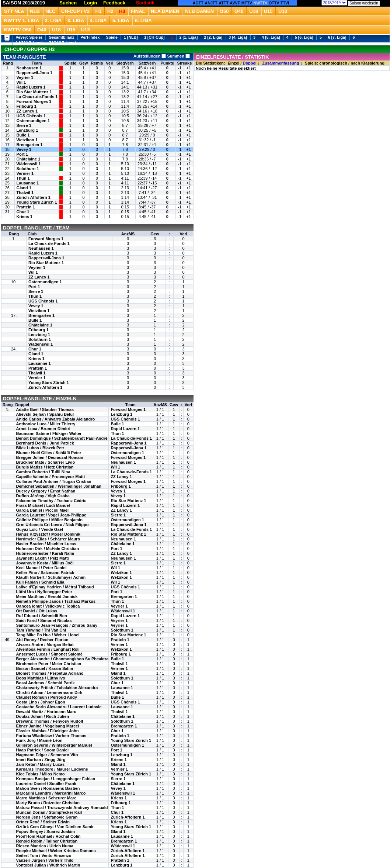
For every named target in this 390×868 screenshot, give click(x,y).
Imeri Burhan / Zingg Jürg (41, 760)
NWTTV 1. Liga (22, 20)
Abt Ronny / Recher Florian (42, 640)
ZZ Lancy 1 (27, 111)
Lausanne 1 (28, 183)
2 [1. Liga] (189, 37)
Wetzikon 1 (27, 140)
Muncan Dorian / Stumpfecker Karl (49, 812)
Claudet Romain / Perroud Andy (47, 697)
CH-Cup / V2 (75, 11)
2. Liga (53, 20)
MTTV (247, 3)
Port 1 (22, 154)
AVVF (235, 3)
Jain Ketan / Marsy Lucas (40, 764)
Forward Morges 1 (34, 101)
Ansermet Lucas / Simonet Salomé (49, 654)
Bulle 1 (23, 135)
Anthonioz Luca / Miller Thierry (46, 424)
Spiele (112, 37)
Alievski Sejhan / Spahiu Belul (45, 414)
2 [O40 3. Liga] (62, 42)
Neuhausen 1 (29, 68)
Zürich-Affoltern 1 (34, 197)
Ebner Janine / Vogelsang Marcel (48, 726)
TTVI (285, 3)
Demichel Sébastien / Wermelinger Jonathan (59, 486)
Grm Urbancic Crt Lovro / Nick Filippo (53, 525)
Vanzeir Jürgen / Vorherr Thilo (45, 860)
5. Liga (121, 20)
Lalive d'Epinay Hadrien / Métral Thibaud (55, 587)
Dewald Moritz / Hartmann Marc (46, 712)
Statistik (145, 3)
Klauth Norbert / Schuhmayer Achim (51, 577)
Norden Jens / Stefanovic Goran (47, 817)
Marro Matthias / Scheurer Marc (46, 798)
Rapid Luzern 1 (31, 87)
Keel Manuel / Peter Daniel (41, 568)
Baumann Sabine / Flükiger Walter (49, 433)
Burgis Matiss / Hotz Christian (45, 467)
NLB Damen (199, 11)
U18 (254, 11)
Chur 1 (23, 212)
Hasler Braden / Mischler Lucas (46, 544)
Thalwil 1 (25, 193)
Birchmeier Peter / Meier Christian (49, 664)
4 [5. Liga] (271, 37)
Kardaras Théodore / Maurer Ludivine (52, 769)
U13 (283, 11)
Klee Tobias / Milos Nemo (41, 774)
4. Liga (98, 20)
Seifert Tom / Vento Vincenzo (44, 855)
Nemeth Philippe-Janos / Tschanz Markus (56, 601)
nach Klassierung (368, 63)
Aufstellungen (150, 56)
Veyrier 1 (25, 77)
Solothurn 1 (28, 169)
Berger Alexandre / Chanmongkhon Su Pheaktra (62, 659)
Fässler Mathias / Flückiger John (48, 731)
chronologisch (333, 63)
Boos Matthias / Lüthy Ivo (41, 678)
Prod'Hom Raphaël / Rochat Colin (48, 836)
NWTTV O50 (18, 30)
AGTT (198, 3)
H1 (99, 11)
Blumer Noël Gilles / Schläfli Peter (49, 453)
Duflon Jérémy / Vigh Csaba (43, 496)
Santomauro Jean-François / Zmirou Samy (57, 625)
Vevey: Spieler (29, 37)
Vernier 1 (25, 173)
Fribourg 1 (27, 106)
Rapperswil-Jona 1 (34, 73)
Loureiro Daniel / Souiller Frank (46, 784)
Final (138, 11)
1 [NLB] (131, 37)
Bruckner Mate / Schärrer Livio (46, 462)
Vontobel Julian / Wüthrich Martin (48, 865)
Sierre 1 (24, 125)
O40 (239, 11)
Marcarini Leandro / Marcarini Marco (51, 793)
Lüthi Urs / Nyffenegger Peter (44, 592)
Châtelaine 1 (29, 159)
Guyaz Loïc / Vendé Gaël (40, 529)
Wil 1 (21, 82)
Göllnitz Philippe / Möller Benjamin (49, 520)
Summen (178, 56)
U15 (268, 11)
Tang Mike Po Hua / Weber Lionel (48, 635)
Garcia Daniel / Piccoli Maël (42, 510)
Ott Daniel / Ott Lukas (37, 611)
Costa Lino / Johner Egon (41, 702)
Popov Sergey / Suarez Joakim (46, 831)
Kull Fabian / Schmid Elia (40, 582)
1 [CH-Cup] (154, 37)
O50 (224, 11)
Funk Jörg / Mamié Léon (39, 740)
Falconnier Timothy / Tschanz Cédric (51, 501)
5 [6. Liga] (304, 37)
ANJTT (211, 3)
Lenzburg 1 (27, 130)
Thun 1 (23, 178)
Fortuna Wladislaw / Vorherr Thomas (51, 736)
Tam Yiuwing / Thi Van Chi (41, 630)
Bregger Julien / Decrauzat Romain (50, 457)
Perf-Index (90, 37)
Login (90, 3)
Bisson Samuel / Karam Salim (45, 668)
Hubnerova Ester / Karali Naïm (45, 553)
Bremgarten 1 (30, 145)
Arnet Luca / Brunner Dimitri (43, 429)
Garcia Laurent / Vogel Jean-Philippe (51, 515)
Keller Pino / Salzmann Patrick (45, 573)
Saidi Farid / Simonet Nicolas (44, 620)
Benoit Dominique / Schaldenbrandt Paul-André (62, 438)
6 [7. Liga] (337, 37)
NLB (35, 11)
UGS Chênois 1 (31, 116)
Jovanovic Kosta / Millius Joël (45, 563)
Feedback (114, 3)
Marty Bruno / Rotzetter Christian (48, 803)
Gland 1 (24, 188)
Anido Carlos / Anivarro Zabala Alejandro (56, 419)
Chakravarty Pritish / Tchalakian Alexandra (57, 688)
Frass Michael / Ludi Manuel (43, 505)
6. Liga (143, 20)
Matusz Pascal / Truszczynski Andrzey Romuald (62, 808)
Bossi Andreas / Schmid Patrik (46, 683)
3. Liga (76, 20)
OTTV (274, 3)
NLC (51, 11)
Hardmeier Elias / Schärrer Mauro (48, 539)
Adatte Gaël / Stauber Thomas (45, 409)
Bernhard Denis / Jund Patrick (45, 443)
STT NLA (14, 11)
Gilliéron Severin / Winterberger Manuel (54, 745)
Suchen (68, 3)
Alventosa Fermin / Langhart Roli (48, 649)
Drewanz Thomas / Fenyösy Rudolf (50, 721)
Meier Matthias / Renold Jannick (47, 596)
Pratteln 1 (26, 207)
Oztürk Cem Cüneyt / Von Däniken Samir (55, 827)
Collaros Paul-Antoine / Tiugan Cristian (54, 481)
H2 (110, 11)
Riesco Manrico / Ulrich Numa (45, 846)
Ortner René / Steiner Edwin (43, 822)
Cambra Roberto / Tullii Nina (43, 472)
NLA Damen (165, 11)
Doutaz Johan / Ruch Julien (43, 716)
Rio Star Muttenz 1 (34, 92)
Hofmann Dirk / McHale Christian (48, 549)
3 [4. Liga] (238, 37)
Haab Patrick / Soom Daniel (42, 750)
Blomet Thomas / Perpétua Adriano (50, 673)
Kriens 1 (25, 217)
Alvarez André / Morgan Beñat (45, 644)
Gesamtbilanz (61, 37)
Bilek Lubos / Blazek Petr (40, 448)
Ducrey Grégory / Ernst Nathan (46, 491)
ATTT (223, 3)
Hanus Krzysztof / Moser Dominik (48, 534)
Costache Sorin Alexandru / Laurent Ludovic (59, 707)
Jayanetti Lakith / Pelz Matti (43, 558)
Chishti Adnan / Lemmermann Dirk (49, 692)
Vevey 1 (24, 149)
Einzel (233, 63)
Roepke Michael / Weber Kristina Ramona (56, 851)
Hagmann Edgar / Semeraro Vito (47, 755)
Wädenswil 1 (29, 164)
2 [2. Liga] (213, 37)
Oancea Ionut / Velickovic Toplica (48, 606)
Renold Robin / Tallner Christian (47, 841)
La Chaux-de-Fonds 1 (37, 97)
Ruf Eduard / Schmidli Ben (42, 616)
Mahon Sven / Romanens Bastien (48, 788)
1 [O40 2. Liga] (29, 42)
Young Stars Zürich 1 (37, 202)
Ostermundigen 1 (33, 121)
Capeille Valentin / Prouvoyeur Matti (51, 477)
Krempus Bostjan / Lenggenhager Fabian (56, 779)
